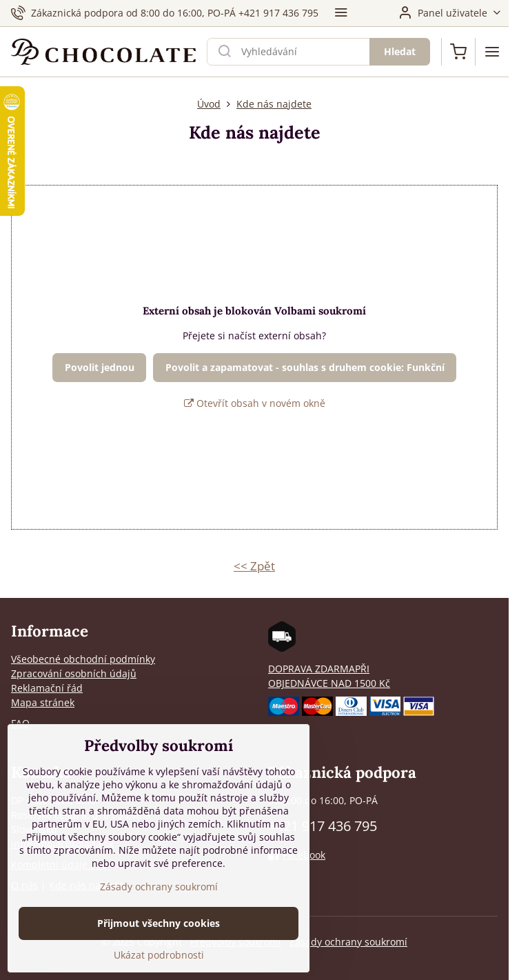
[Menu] (492, 52)
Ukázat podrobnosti (159, 967)
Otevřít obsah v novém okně (255, 403)
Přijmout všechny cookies (159, 935)
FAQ (20, 723)
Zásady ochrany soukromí (348, 942)
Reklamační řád (47, 688)
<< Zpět (254, 566)
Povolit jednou (100, 367)
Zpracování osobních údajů (74, 673)
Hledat (400, 51)
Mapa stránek (43, 702)
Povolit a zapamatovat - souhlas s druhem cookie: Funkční (305, 367)
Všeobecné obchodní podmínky (83, 659)
